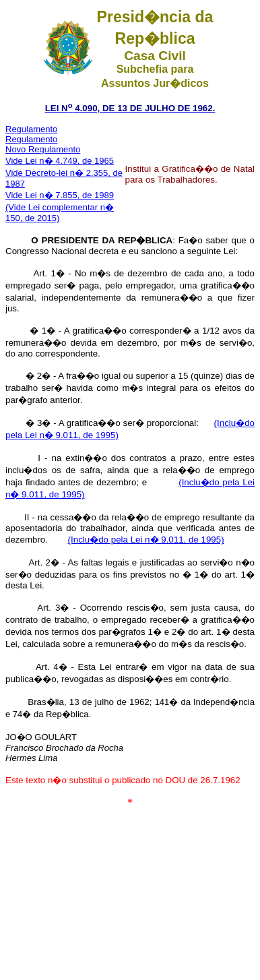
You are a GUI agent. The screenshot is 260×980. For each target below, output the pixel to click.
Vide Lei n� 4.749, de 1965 (60, 161)
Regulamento (31, 129)
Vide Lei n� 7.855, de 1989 (60, 195)
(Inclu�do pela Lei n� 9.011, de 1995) (146, 540)
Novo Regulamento (43, 149)
